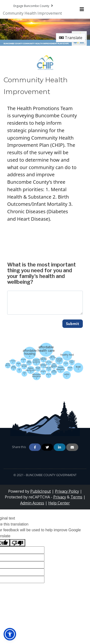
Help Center (59, 503)
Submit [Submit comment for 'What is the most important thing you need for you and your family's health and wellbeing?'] (73, 324)
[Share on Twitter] (47, 447)
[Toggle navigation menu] (82, 9)
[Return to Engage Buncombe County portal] (34, 6)
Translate (71, 38)
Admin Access (32, 503)
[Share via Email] (72, 447)
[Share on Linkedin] (60, 447)
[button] (10, 634)
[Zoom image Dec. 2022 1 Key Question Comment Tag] (45, 361)
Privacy (60, 497)
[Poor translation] (18, 543)
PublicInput (41, 491)
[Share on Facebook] (35, 447)
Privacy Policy (67, 491)
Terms (76, 497)
